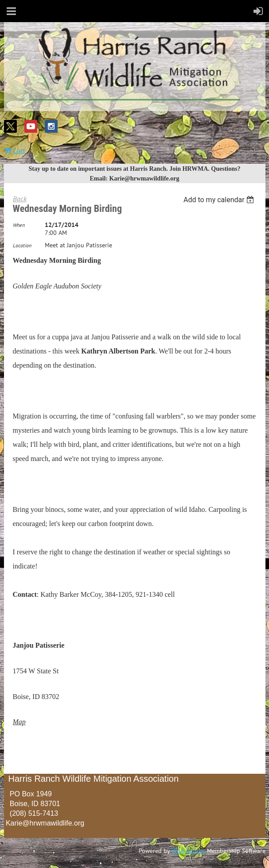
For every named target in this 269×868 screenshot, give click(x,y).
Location (22, 245)
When (19, 225)
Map (19, 722)
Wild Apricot (188, 851)
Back (20, 199)
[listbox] (220, 200)
